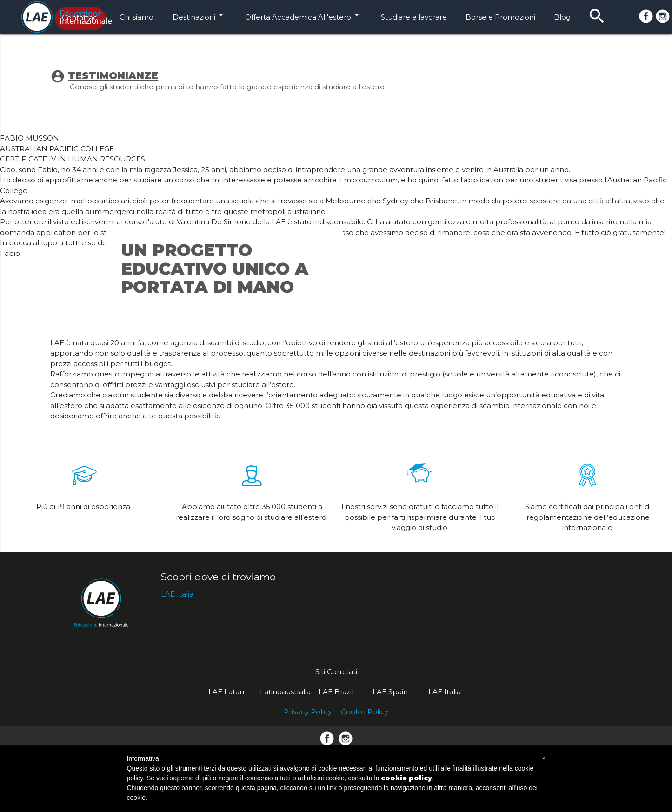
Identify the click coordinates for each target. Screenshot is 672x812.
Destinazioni (200, 15)
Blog (562, 17)
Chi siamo (136, 17)
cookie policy (406, 778)
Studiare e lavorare (414, 17)
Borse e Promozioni (500, 17)
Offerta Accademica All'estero (304, 15)
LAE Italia (177, 713)
